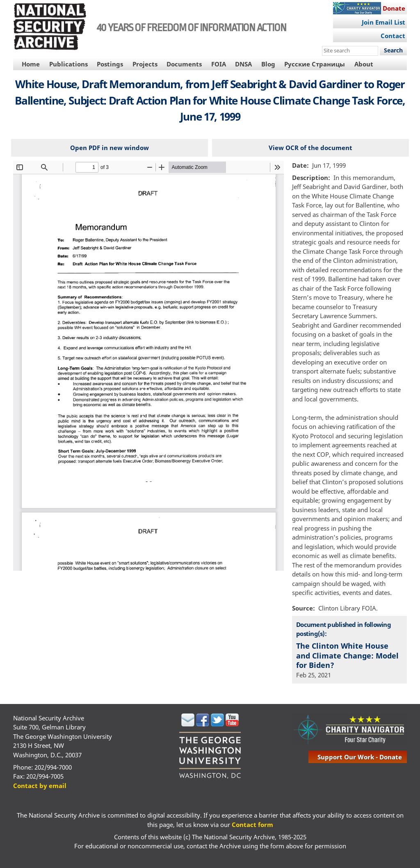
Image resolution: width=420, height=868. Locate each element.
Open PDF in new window (110, 148)
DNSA (243, 64)
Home (31, 64)
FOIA (219, 64)
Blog (268, 64)
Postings (110, 64)
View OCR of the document (310, 148)
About (364, 64)
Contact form (252, 825)
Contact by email (40, 786)
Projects (145, 64)
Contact (393, 36)
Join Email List (383, 22)
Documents (184, 64)
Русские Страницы (315, 64)
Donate (394, 8)
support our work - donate (360, 757)
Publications (68, 64)
